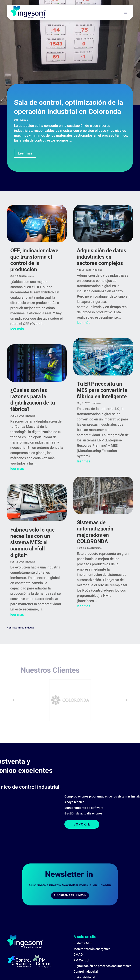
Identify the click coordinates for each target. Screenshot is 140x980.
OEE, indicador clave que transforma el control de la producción (34, 260)
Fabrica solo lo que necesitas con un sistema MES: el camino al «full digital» (32, 542)
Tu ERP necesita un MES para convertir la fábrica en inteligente (102, 390)
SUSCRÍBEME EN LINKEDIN (70, 899)
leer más (17, 329)
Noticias (29, 276)
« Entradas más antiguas (21, 628)
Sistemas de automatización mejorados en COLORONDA (95, 532)
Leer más (25, 153)
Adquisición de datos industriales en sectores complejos (101, 257)
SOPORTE (29, 824)
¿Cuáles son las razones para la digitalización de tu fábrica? (33, 400)
